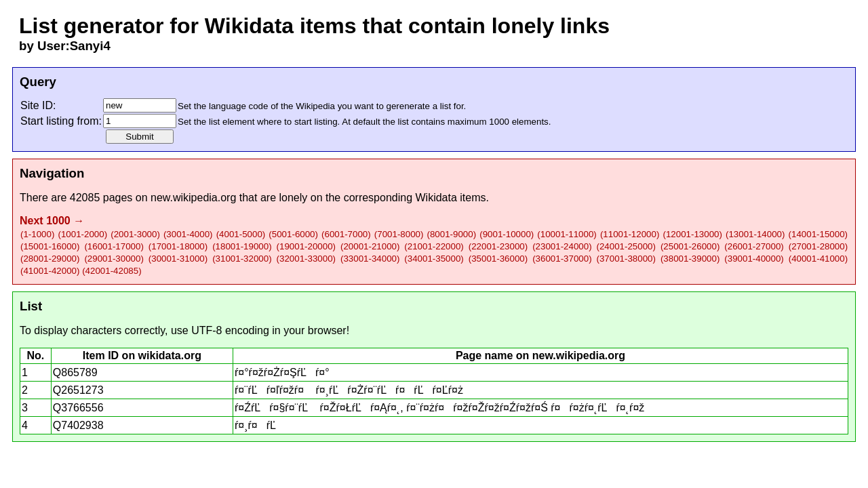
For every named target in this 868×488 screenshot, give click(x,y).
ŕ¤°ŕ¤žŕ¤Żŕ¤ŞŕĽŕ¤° (282, 372)
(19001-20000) (306, 246)
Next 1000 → (52, 221)
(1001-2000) (82, 234)
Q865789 (75, 372)
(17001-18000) (178, 246)
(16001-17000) (114, 246)
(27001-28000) (818, 246)
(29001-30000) (114, 259)
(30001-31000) (178, 259)
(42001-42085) (112, 271)
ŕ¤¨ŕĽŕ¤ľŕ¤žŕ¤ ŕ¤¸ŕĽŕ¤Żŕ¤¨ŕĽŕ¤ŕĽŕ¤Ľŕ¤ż (349, 390)
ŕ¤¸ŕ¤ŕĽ (260, 425)
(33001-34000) (370, 259)
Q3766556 (78, 408)
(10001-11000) (567, 234)
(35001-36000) (498, 259)
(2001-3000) (135, 234)
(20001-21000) (370, 246)
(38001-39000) (690, 259)
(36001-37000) (562, 259)
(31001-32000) (242, 259)
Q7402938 (78, 425)
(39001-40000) (754, 259)
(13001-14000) (755, 234)
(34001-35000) (434, 259)
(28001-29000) (50, 259)
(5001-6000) (293, 234)
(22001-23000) (498, 246)
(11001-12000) (630, 234)
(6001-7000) (346, 234)
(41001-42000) (50, 271)
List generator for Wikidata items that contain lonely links (314, 26)
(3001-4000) (188, 234)
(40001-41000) (818, 259)
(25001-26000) (690, 246)
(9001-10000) (507, 234)
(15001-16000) (50, 246)
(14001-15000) (818, 234)
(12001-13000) (692, 234)
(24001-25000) (626, 246)
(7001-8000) (399, 234)
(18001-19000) (242, 246)
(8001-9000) (452, 234)
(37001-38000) (626, 259)
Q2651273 (78, 390)
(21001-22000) (434, 246)
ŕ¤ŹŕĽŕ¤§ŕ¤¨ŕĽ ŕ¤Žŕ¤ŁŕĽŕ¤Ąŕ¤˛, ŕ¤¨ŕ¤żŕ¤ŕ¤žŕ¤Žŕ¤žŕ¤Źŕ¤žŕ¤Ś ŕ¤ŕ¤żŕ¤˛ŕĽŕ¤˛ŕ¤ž (439, 408)
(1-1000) (37, 234)
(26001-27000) (754, 246)
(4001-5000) (241, 234)
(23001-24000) (562, 246)
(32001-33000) (306, 259)
